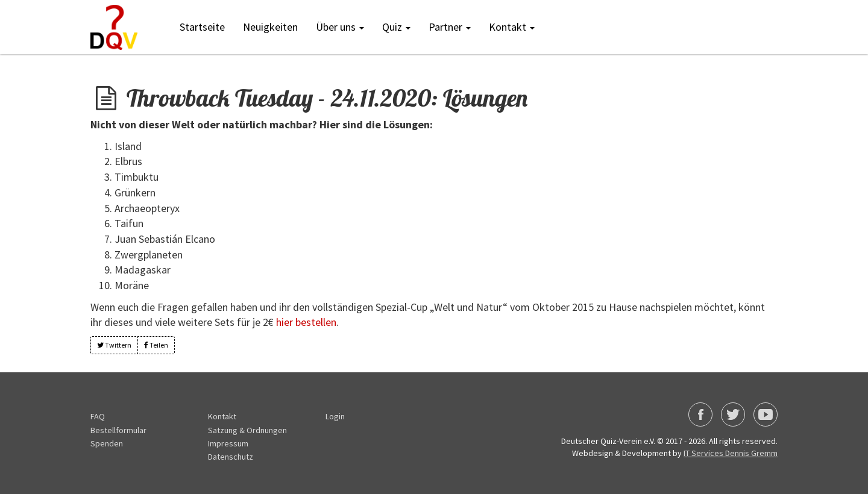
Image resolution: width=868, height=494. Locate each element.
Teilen (156, 345)
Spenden (107, 443)
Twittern (114, 345)
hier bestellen (306, 322)
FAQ (98, 416)
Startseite (202, 27)
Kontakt (222, 416)
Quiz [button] (396, 27)
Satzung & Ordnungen (247, 430)
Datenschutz (231, 457)
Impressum (228, 443)
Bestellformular (118, 430)
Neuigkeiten (270, 27)
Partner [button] (450, 27)
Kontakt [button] (512, 27)
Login (335, 416)
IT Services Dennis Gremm (731, 453)
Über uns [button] (340, 27)
